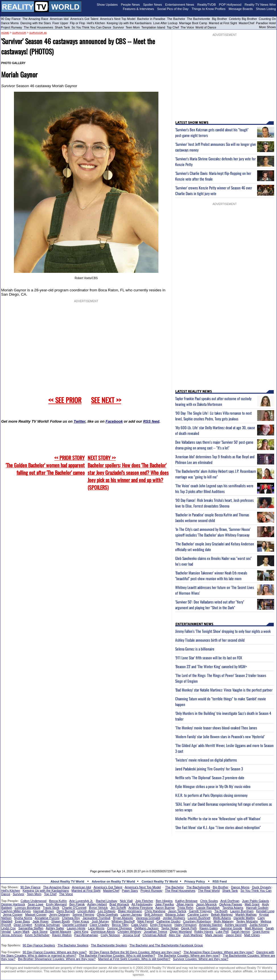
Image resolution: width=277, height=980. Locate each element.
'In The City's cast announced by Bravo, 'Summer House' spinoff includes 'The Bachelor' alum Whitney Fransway (213, 532)
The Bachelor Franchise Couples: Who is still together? (117, 956)
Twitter (79, 421)
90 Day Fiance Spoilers (39, 945)
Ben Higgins (164, 901)
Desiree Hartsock (13, 904)
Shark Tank (62, 27)
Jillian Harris (185, 904)
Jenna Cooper (13, 914)
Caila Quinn (139, 925)
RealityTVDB (207, 5)
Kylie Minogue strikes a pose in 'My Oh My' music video (213, 786)
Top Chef (173, 27)
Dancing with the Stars (36, 23)
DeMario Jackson (147, 928)
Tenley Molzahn (247, 921)
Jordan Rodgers (174, 918)
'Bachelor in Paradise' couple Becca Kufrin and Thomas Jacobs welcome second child (212, 517)
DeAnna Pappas (231, 904)
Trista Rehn (185, 908)
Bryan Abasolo (123, 918)
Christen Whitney (129, 932)
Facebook (114, 421)
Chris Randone (155, 911)
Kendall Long (265, 911)
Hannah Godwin (257, 908)
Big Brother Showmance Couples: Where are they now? (57, 959)
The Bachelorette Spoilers (109, 945)
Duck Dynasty (262, 887)
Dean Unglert (23, 925)
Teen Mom (133, 27)
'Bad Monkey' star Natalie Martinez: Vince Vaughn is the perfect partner (224, 690)
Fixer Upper (60, 23)
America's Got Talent (84, 19)
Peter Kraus (81, 921)
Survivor (118, 27)
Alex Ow (175, 935)
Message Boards (241, 9)
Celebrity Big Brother (243, 19)
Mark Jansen (214, 935)
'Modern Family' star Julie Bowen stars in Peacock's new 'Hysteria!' (220, 736)
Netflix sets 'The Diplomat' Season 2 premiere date (210, 778)
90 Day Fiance (11, 19)
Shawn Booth (60, 921)
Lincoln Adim (86, 911)
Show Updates (107, 5)
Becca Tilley (120, 925)
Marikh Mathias (246, 914)
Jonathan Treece (156, 932)
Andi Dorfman (230, 901)
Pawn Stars (130, 891)
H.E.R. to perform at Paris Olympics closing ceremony (211, 795)
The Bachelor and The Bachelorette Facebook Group (166, 945)
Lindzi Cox (8, 928)
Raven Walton (62, 935)
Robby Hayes (204, 932)
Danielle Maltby (244, 918)
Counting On (267, 19)
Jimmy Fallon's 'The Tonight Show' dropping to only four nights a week (223, 631)
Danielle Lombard (75, 925)
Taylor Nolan (170, 928)
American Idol (59, 19)
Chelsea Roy (71, 918)
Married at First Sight (223, 23)
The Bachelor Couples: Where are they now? (189, 956)
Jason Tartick (177, 911)
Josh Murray (100, 921)
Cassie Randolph (208, 908)
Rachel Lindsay (107, 901)
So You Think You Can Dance (92, 27)
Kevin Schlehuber (37, 935)
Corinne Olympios (119, 928)
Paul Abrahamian (86, 935)
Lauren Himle (76, 928)
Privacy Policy (195, 881)
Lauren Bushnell (199, 918)
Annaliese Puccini (47, 918)
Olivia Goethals (107, 914)
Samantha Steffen (31, 928)
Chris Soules (209, 901)
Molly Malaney (224, 921)
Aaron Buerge (165, 908)
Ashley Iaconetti (236, 925)
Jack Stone (40, 932)
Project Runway (12, 27)
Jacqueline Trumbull (96, 918)
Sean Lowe (36, 904)
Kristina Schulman (47, 925)
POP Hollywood (230, 5)
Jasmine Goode (231, 928)
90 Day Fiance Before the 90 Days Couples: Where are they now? (135, 952)
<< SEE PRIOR (65, 400)
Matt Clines (252, 935)
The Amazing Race (35, 19)
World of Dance (206, 27)
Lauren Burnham (242, 911)
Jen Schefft (118, 908)
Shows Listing (266, 9)
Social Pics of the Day (173, 9)
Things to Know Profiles (209, 9)
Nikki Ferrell (146, 921)
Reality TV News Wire (260, 5)
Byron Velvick (98, 908)
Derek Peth (189, 928)
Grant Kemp (261, 932)
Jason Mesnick (206, 904)
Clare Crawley (99, 925)
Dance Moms (10, 23)
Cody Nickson (110, 935)
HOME (5, 33)
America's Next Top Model (118, 19)
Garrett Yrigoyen (200, 911)
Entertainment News (180, 5)
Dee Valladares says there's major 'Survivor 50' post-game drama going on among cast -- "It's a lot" (214, 445)
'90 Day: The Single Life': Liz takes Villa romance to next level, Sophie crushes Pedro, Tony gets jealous (213, 416)
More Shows (267, 27)
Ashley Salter (55, 928)
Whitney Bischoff (123, 921)
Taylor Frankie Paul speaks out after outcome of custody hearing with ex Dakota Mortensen (213, 401)
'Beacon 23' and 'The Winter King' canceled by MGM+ (211, 666)
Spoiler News (153, 5)
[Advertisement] (138, 848)
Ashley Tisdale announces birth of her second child (210, 640)
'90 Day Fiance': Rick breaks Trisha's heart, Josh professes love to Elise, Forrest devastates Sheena (214, 503)
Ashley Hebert (97, 904)
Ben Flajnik (77, 904)
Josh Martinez (193, 935)
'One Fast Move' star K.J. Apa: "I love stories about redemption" (218, 827)
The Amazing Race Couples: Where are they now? (219, 952)
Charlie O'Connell (74, 908)
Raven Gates (208, 928)
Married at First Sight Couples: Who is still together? (134, 959)
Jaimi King (81, 932)
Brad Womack (119, 904)
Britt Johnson (154, 914)
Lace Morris (96, 928)
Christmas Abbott (154, 935)
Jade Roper (41, 921)
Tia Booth (221, 911)
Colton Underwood (33, 901)
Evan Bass (23, 921)
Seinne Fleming (83, 914)
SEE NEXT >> (106, 400)
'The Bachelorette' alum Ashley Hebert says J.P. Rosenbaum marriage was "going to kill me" (216, 474)
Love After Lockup (165, 23)
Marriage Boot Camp (193, 23)
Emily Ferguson (161, 925)
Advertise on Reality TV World (113, 881)
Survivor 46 (38, 33)
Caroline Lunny (198, 914)
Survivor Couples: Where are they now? (200, 959)
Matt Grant (252, 904)
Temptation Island (153, 27)
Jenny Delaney (60, 914)
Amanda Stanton (211, 925)
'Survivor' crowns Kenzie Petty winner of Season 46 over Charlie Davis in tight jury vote (214, 191)
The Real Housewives (38, 27)
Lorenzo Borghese (28, 908)
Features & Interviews (138, 9)
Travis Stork (51, 908)
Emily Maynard (56, 904)
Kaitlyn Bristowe (186, 901)
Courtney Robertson (197, 921)
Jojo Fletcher (144, 901)
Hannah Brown (44, 911)
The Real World (209, 891)
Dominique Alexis (103, 932)
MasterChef (246, 23)
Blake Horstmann (130, 911)
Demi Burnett (66, 911)
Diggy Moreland (181, 932)
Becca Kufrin (58, 901)
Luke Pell (222, 932)
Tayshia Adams (233, 908)
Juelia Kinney (259, 925)
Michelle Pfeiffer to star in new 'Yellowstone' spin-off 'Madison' (218, 819)
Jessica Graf (131, 935)
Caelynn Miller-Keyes (16, 911)
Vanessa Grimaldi (148, 918)
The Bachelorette (199, 19)
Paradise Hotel (266, 23)
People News (130, 5)
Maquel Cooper (36, 914)
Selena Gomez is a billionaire (195, 649)
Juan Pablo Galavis (256, 901)
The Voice (188, 27)
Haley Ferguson (186, 925)
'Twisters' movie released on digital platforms (206, 760)
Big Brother (220, 19)
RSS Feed (220, 881)
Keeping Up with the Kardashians (129, 23)
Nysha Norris (23, 918)
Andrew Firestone (141, 908)
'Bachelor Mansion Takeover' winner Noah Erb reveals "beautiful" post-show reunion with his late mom (211, 576)
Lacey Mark (21, 932)
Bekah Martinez (222, 914)
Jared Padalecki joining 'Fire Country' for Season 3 (209, 769)
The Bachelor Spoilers (73, 945)
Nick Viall (126, 901)
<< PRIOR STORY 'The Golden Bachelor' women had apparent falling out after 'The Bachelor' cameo (45, 465)
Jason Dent (234, 935)
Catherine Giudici (168, 921)
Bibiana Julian (175, 914)
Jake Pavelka (165, 904)
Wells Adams (222, 918)
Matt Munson (254, 928)
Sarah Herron (241, 932)
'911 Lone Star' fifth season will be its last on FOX (209, 658)
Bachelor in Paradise (151, 19)
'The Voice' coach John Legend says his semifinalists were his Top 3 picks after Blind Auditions (214, 488)
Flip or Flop (77, 23)
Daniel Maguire (61, 932)
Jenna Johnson (12, 935)
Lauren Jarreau (131, 914)
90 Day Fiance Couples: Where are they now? (55, 952)
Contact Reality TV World (160, 881)
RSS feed (151, 421)
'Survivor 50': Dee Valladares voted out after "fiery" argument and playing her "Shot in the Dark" (210, 605)
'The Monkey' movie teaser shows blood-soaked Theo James (216, 728)
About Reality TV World (67, 881)
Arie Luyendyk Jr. (81, 901)
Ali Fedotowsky (142, 904)
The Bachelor (176, 19)
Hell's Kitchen (96, 23)
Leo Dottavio (107, 911)
